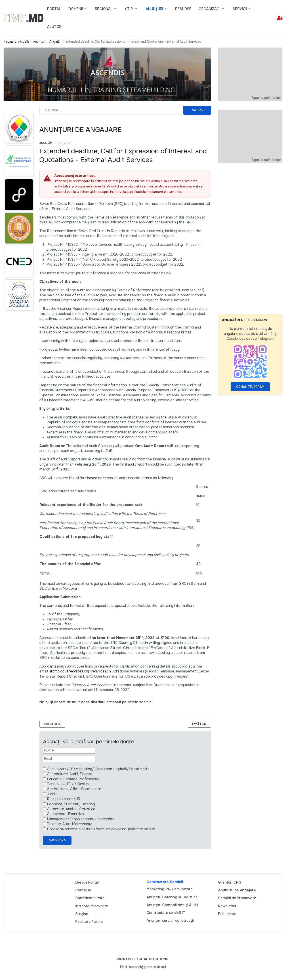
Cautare (198, 110)
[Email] (69, 759)
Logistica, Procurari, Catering (71, 804)
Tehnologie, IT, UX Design (68, 784)
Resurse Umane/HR (64, 799)
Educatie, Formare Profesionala (73, 779)
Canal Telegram (250, 387)
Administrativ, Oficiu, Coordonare (74, 789)
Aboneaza (57, 840)
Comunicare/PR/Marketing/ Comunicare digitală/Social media (98, 769)
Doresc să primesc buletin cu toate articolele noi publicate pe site (101, 829)
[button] (78, 9)
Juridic (52, 794)
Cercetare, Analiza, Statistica (71, 809)
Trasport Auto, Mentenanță (70, 824)
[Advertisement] (250, 239)
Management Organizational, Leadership (80, 819)
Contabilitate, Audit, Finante (70, 774)
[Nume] (69, 750)
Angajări (46, 143)
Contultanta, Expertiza (65, 814)
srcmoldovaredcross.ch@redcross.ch (80, 671)
